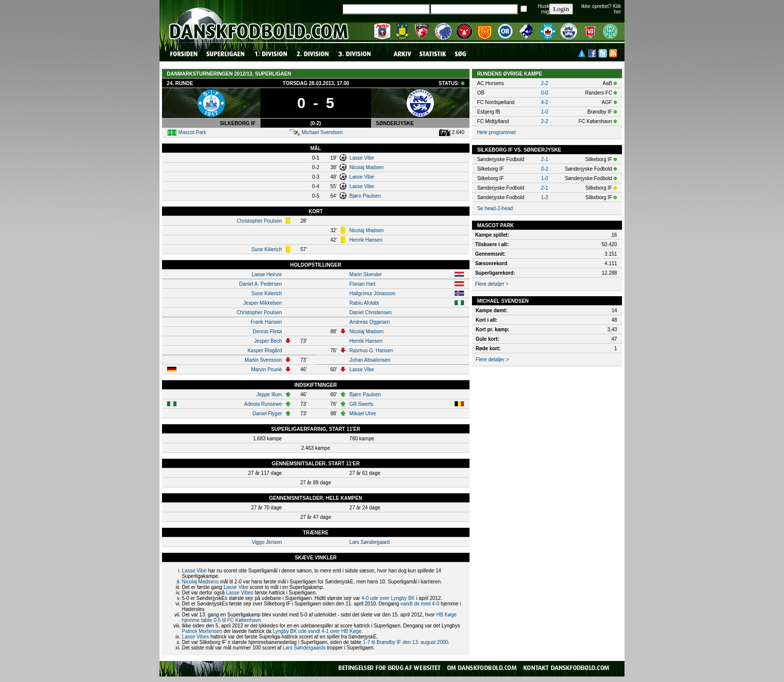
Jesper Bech (268, 341)
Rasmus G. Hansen (371, 351)
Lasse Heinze (267, 274)
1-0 (544, 112)
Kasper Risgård (265, 351)
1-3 (544, 197)
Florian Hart (362, 284)
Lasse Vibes (239, 593)
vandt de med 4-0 (420, 604)
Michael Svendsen (322, 132)
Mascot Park (192, 132)
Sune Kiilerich (267, 249)
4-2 (544, 102)
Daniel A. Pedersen (260, 284)
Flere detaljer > (492, 284)
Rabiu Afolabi (364, 303)
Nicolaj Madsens (200, 582)
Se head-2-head (495, 208)
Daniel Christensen (371, 312)
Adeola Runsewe (263, 404)
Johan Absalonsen (370, 360)
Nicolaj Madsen (366, 167)
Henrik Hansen (366, 240)
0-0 (544, 93)
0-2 (544, 169)
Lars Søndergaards (304, 648)
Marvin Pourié (266, 370)
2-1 (544, 159)
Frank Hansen (266, 322)
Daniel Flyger (267, 414)
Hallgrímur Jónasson (372, 293)
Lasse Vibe (362, 158)
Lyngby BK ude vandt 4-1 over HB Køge (317, 631)
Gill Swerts (361, 404)
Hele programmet (496, 132)
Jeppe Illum (269, 395)
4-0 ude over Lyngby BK (388, 598)
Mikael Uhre (363, 414)
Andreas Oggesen (370, 322)
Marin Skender (366, 274)
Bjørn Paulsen (365, 196)
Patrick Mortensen (202, 631)
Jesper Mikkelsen (263, 303)
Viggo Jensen (266, 542)
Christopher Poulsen (259, 221)
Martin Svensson (263, 360)
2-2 (544, 83)
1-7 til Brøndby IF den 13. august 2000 (406, 642)
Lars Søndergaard (370, 542)
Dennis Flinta (267, 331)
